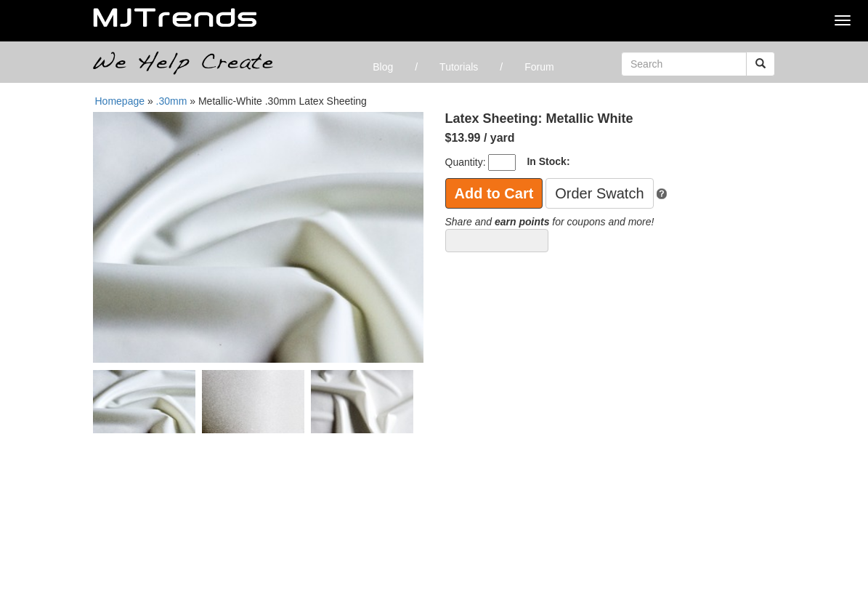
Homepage (120, 101)
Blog (383, 67)
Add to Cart (494, 193)
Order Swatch (599, 193)
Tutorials (459, 67)
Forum (539, 67)
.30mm (173, 101)
